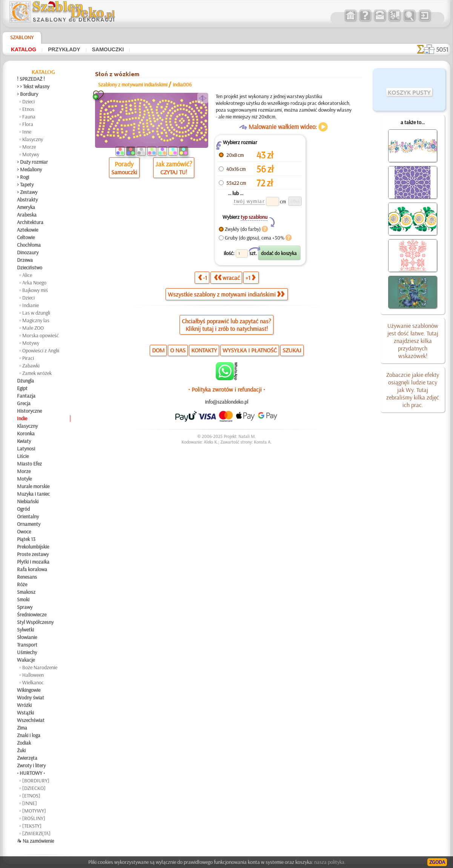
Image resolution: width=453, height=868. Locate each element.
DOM (158, 350)
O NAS (178, 350)
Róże (22, 584)
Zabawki (31, 366)
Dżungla (25, 381)
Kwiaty (24, 441)
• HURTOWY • (31, 773)
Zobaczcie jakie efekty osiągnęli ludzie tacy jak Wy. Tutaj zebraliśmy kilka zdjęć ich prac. (413, 390)
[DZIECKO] (34, 788)
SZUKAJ (292, 350)
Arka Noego (34, 283)
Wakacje (26, 660)
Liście (23, 456)
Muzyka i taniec (33, 494)
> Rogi (23, 177)
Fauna (29, 117)
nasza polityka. (330, 862)
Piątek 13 (26, 539)
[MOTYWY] (34, 811)
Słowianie (27, 637)
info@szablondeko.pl (226, 402)
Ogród (23, 509)
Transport (27, 645)
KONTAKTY (204, 350)
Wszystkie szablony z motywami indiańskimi (226, 294)
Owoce (24, 532)
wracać (227, 278)
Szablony (22, 37)
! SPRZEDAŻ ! (31, 79)
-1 (203, 278)
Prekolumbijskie (33, 547)
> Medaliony (29, 169)
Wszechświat (31, 720)
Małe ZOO (33, 328)
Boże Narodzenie (40, 667)
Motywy (31, 154)
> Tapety (25, 184)
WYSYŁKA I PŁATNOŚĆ (250, 350)
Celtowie (26, 237)
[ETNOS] (31, 796)
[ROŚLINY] (34, 818)
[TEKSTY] (32, 826)
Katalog (24, 49)
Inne (27, 132)
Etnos (28, 109)
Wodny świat (31, 697)
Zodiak (24, 743)
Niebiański (28, 501)
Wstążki (25, 713)
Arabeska (27, 215)
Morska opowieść (41, 335)
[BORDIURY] (36, 780)
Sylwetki (25, 630)
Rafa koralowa (32, 569)
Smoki (23, 599)
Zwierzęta (27, 758)
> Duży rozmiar (32, 162)
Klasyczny (33, 139)
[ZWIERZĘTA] (36, 833)
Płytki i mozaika (33, 562)
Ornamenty (29, 524)
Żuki (21, 750)
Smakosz (26, 592)
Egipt (22, 388)
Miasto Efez (29, 464)
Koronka (26, 433)
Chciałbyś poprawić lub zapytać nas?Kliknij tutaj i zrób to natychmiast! (226, 325)
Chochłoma (29, 245)
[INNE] (30, 803)
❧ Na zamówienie (35, 841)
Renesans (27, 577)
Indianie (31, 305)
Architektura (30, 222)
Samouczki (108, 49)
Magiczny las (36, 320)
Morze (29, 147)
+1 (250, 278)
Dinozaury (28, 252)
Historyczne (29, 411)
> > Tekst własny (33, 86)
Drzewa (25, 260)
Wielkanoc (33, 682)
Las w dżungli (36, 313)
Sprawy (25, 607)
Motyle (24, 479)
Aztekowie (28, 230)
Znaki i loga (29, 735)
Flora (28, 124)
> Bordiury (28, 94)
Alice (27, 275)
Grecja (24, 403)
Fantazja (26, 396)
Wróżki (24, 705)
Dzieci (28, 101)
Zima (22, 728)
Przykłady (64, 49)
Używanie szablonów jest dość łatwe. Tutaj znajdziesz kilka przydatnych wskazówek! (413, 341)
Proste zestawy (33, 554)
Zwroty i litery (31, 765)
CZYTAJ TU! (174, 172)
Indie (22, 418)
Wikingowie (29, 690)
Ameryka (26, 207)
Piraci (28, 358)
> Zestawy (27, 192)
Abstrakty (27, 200)
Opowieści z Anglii (41, 350)
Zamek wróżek (37, 373)
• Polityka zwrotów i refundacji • (227, 389)
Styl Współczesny (35, 622)
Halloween (33, 675)
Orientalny (28, 516)
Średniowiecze (32, 615)
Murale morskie (33, 486)
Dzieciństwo (30, 267)
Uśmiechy (27, 652)
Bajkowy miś (35, 290)
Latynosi (26, 449)
